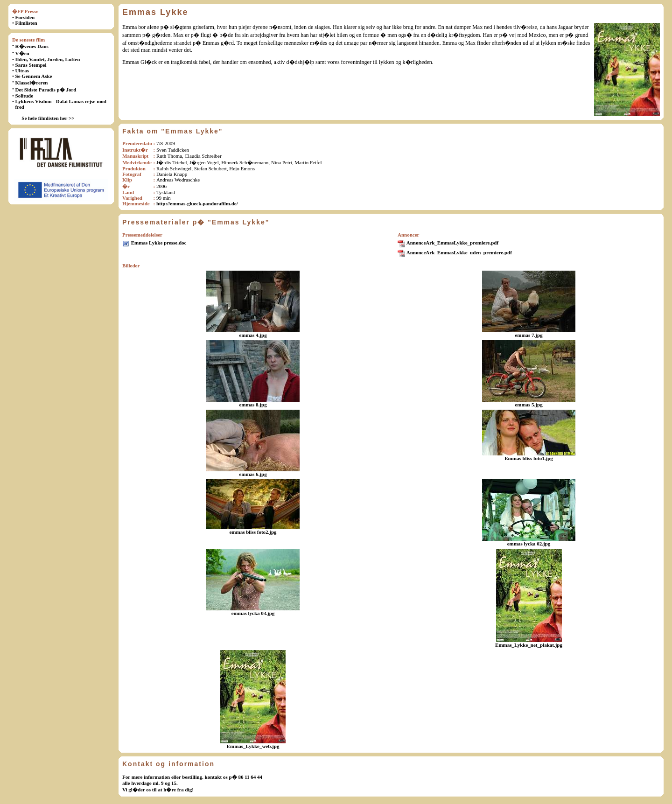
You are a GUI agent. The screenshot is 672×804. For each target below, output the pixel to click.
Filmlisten (26, 23)
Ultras (22, 70)
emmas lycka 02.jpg (529, 544)
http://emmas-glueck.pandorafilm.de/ (197, 203)
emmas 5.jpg (528, 405)
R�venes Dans (32, 46)
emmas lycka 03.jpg (253, 613)
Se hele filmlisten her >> (48, 118)
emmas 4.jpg (253, 335)
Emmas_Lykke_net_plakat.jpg (529, 645)
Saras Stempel (31, 65)
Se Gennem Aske (34, 76)
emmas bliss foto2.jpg (253, 532)
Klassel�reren (32, 83)
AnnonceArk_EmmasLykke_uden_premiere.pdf (459, 252)
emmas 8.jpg (253, 405)
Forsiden (25, 17)
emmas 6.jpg (253, 474)
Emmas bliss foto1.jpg (529, 458)
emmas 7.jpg (528, 335)
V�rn (22, 53)
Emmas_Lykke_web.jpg (253, 746)
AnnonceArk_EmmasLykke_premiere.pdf (452, 243)
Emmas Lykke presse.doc (159, 243)
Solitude (24, 96)
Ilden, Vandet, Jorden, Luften (48, 59)
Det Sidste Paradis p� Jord (46, 90)
